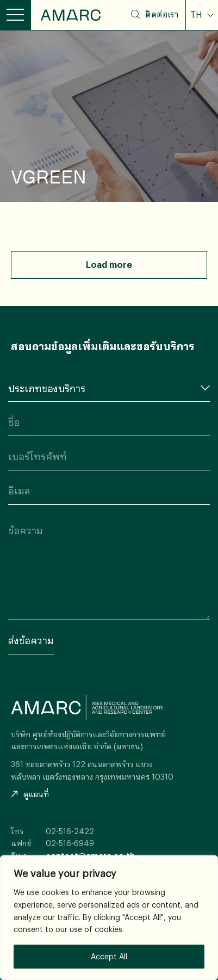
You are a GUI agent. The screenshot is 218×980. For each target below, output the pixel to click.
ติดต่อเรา (162, 14)
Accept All (109, 956)
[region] (109, 918)
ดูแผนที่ (30, 794)
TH (197, 15)
